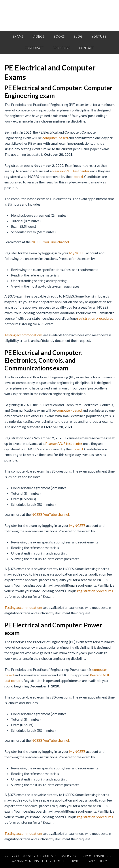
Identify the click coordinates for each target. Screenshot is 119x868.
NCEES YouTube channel (50, 242)
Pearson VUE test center (71, 171)
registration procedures (95, 318)
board (78, 176)
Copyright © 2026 (19, 856)
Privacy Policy (95, 861)
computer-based (55, 138)
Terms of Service (66, 861)
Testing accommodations (24, 335)
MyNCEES (77, 253)
